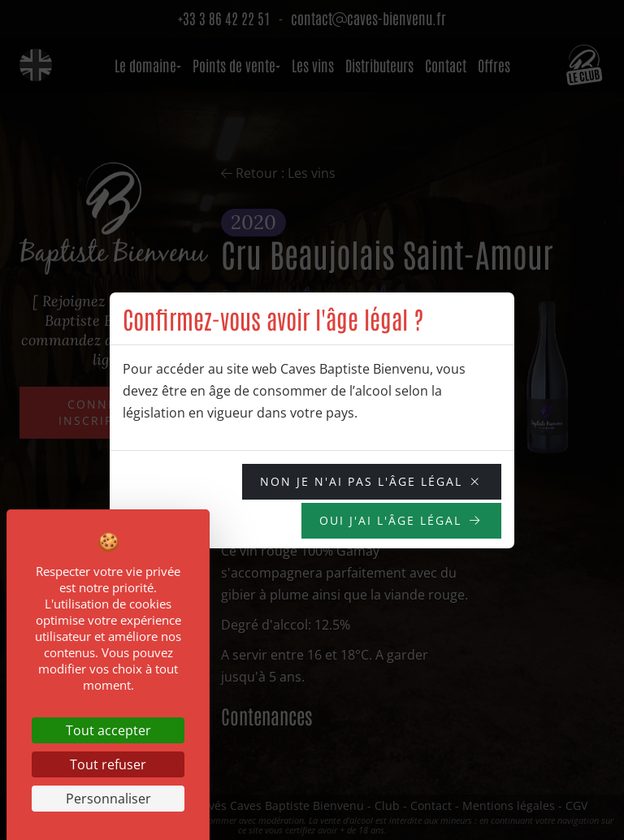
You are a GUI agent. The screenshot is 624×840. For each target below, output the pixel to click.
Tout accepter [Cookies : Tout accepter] (108, 730)
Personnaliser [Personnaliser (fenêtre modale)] (108, 799)
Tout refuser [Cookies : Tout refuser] (108, 764)
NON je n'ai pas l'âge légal (361, 481)
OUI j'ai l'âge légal (390, 520)
